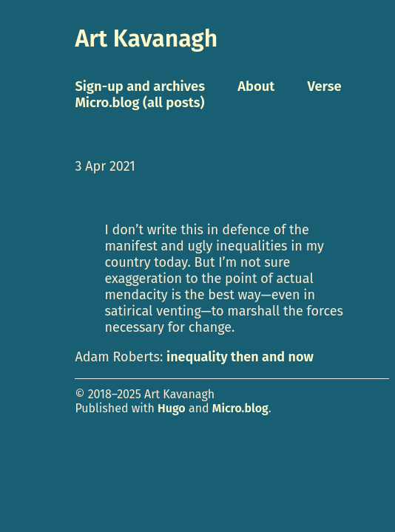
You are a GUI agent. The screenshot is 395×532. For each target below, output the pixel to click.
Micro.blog (240, 408)
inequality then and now (240, 357)
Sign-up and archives (140, 86)
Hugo (172, 408)
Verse (324, 86)
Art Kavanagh (146, 38)
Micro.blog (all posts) (139, 103)
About (256, 86)
